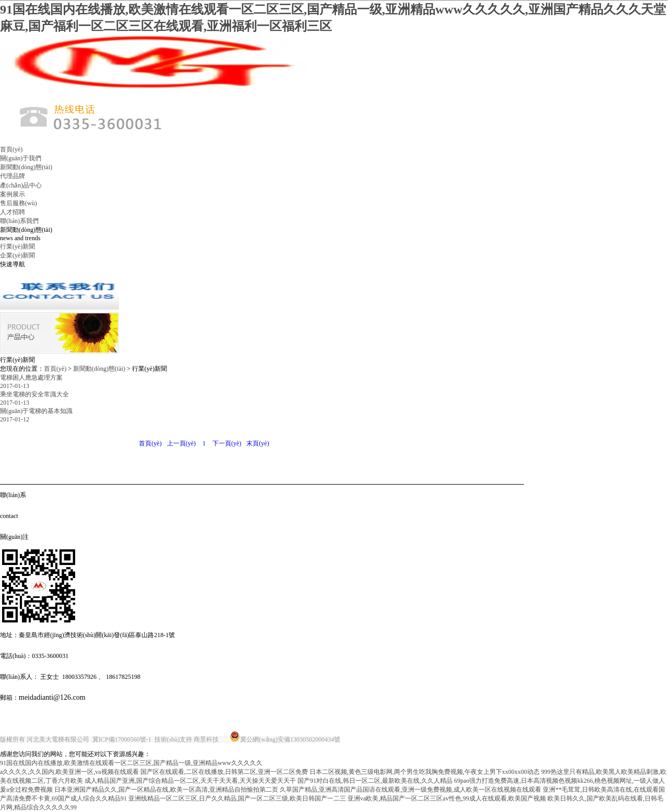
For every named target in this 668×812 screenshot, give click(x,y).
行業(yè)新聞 (17, 246)
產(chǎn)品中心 (21, 185)
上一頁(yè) (181, 443)
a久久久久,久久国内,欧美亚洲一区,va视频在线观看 (69, 772)
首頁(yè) (11, 149)
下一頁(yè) (227, 443)
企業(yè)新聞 (17, 255)
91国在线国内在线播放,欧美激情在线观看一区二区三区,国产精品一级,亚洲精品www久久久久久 (131, 763)
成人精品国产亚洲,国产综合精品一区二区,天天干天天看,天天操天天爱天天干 (190, 781)
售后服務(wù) (19, 203)
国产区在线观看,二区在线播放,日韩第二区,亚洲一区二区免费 (224, 772)
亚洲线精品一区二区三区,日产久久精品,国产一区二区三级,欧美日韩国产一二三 (237, 798)
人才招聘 (13, 212)
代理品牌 (13, 176)
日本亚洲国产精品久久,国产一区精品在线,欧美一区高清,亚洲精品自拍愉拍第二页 (166, 790)
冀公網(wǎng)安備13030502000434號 (290, 739)
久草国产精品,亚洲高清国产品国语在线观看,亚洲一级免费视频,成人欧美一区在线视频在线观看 (410, 790)
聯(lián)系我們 (19, 221)
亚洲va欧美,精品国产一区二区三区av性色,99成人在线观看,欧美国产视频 (447, 798)
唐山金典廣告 (361, 739)
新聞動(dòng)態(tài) (26, 167)
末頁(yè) (258, 443)
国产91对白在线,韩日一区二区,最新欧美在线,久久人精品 (375, 781)
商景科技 (206, 739)
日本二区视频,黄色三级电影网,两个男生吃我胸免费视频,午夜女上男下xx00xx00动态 (425, 772)
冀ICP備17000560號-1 (122, 739)
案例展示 (13, 194)
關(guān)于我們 (21, 158)
